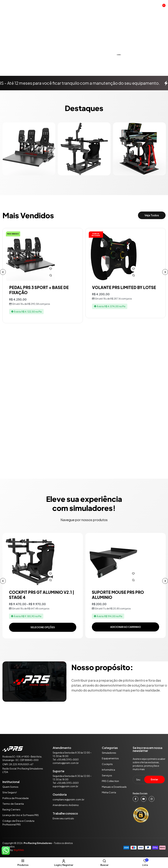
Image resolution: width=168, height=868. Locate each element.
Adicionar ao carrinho (126, 627)
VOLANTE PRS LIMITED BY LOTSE (124, 287)
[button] (162, 7)
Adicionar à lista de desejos (51, 269)
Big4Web (19, 850)
